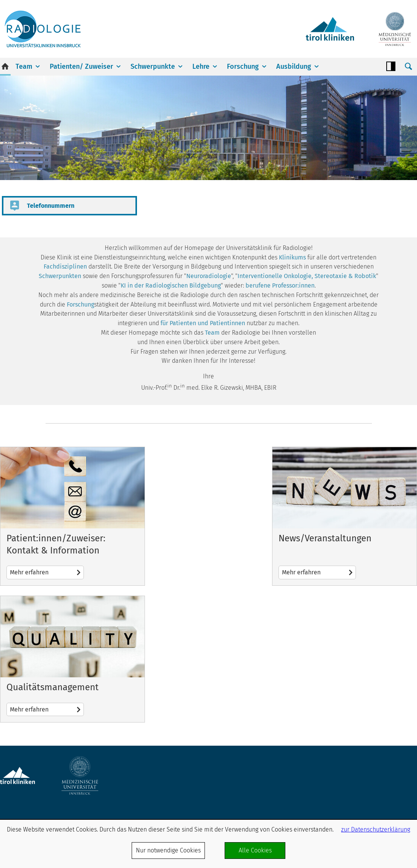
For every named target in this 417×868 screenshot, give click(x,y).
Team (24, 66)
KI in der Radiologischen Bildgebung (171, 285)
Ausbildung (294, 66)
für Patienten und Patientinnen (203, 323)
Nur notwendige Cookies (168, 850)
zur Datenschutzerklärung (376, 829)
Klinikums (292, 257)
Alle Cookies (255, 850)
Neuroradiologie (209, 276)
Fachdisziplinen (65, 266)
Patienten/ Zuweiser (81, 66)
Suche (408, 66)
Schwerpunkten (60, 276)
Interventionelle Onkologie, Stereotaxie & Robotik (307, 276)
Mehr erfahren (72, 516)
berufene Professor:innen (280, 285)
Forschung (243, 66)
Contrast (391, 66)
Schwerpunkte (153, 66)
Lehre (201, 66)
